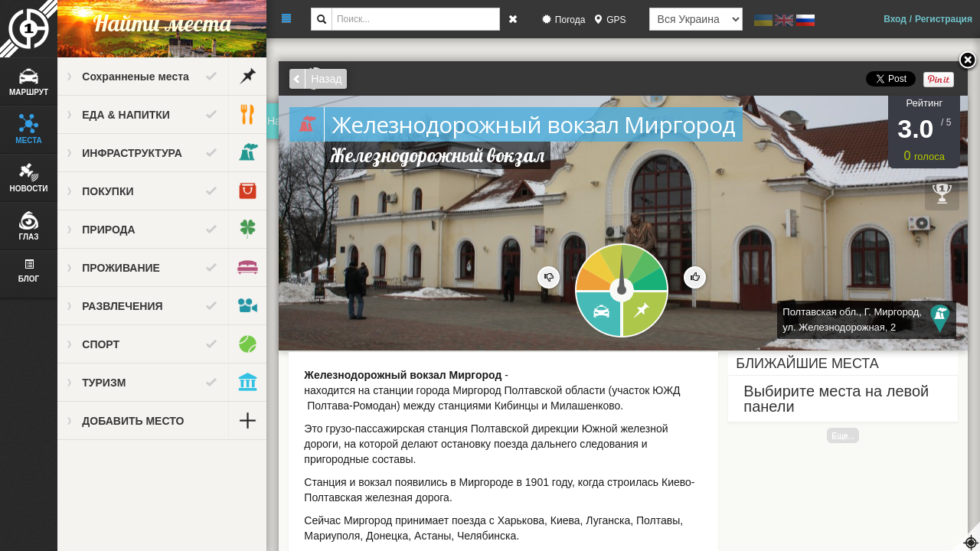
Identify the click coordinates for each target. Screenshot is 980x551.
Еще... (844, 435)
